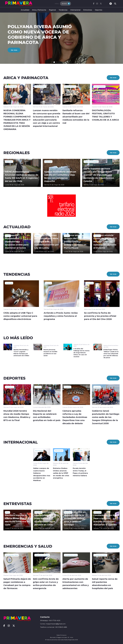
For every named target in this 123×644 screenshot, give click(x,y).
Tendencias (63, 10)
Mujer (7, 512)
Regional (52, 10)
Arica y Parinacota (39, 10)
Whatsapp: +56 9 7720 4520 (50, 620)
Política (8, 236)
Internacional (75, 10)
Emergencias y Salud (12, 555)
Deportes (99, 10)
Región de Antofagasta (91, 162)
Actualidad (25, 10)
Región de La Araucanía (42, 555)
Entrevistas (88, 10)
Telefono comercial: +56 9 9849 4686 (54, 627)
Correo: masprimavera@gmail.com (53, 624)
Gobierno (97, 236)
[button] (52, 62)
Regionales (9, 162)
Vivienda (49, 283)
